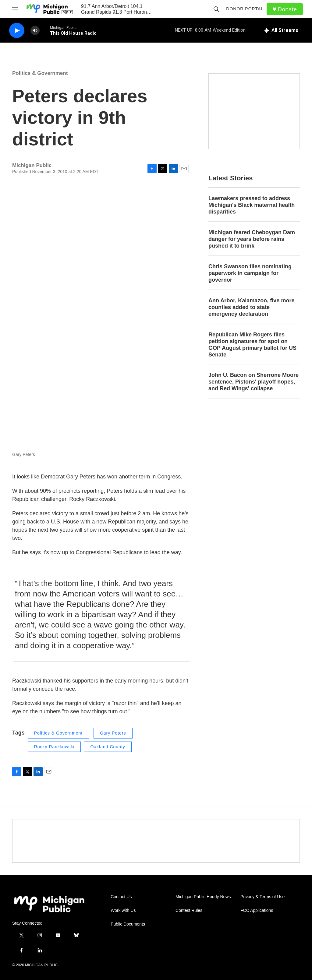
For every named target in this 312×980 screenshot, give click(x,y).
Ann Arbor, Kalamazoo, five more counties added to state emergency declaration (251, 307)
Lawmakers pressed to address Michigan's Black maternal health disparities (252, 205)
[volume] (35, 31)
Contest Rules (189, 910)
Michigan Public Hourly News (203, 897)
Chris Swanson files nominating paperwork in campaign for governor (250, 273)
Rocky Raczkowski (54, 747)
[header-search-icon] (216, 9)
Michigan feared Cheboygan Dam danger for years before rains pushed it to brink (252, 239)
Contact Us (121, 897)
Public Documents (128, 924)
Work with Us (123, 910)
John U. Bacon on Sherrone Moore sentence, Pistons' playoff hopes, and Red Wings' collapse (253, 382)
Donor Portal (245, 9)
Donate (287, 9)
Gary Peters (113, 733)
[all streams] (281, 30)
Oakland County (108, 747)
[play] (17, 31)
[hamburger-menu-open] (15, 9)
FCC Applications (257, 910)
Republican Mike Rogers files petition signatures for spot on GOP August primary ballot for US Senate (252, 345)
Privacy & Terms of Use (262, 897)
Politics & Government (40, 73)
